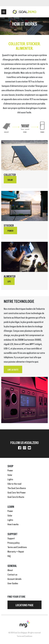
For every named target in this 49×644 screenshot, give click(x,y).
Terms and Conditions (17, 547)
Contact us (12, 574)
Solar (10, 475)
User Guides (13, 583)
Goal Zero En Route (16, 497)
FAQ (9, 556)
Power (10, 470)
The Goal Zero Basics (17, 488)
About (10, 570)
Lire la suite (13, 369)
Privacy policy (14, 543)
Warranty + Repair (16, 551)
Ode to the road (14, 484)
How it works (13, 524)
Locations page (24, 605)
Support (11, 538)
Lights (10, 479)
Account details (14, 579)
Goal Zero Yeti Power (17, 492)
